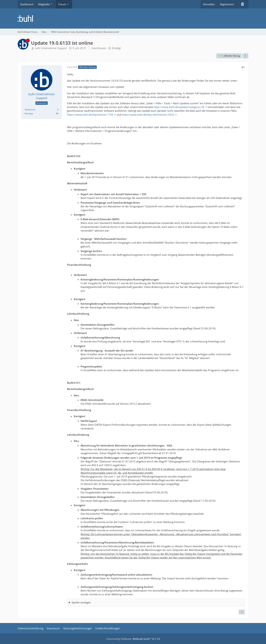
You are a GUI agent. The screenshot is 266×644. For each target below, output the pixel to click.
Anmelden (209, 4)
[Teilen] (245, 56)
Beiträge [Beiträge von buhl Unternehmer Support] (29, 113)
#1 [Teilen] (243, 67)
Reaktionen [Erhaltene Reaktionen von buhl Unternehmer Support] (30, 110)
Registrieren (227, 4)
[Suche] (242, 4)
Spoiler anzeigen (81, 602)
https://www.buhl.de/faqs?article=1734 (90, 115)
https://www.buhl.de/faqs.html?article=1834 (148, 115)
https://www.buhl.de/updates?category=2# (179, 107)
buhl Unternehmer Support (51, 48)
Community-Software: (133, 639)
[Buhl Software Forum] (133, 19)
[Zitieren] (242, 612)
